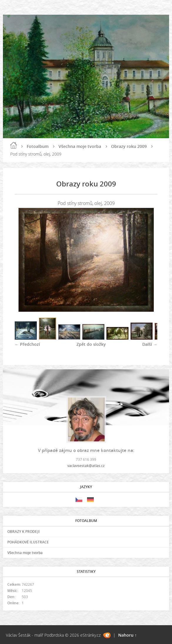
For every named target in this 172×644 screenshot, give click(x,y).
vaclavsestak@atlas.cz (86, 466)
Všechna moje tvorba (80, 146)
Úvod (14, 145)
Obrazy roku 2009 (129, 146)
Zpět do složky (91, 344)
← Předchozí (27, 344)
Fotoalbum (38, 146)
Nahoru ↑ (127, 635)
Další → (150, 344)
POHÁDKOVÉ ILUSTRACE (28, 542)
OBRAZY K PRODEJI (24, 532)
